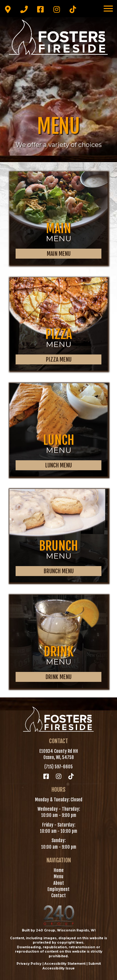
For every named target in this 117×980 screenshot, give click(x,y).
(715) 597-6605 (58, 767)
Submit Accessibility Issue (72, 966)
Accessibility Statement (65, 964)
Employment (58, 889)
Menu (58, 877)
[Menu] (108, 9)
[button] (8, 9)
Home (59, 870)
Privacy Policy (29, 964)
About (59, 883)
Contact (58, 896)
